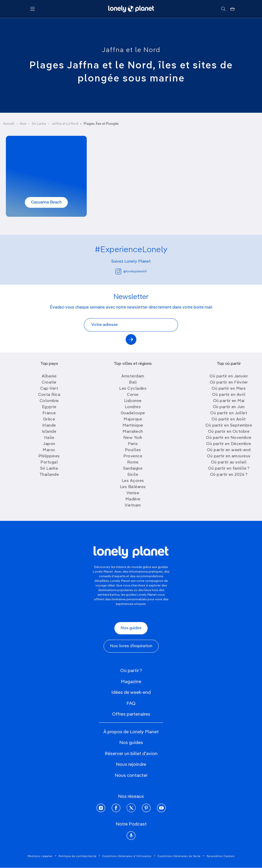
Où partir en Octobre (229, 432)
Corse (133, 395)
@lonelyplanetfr (131, 271)
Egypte (49, 407)
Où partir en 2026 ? (229, 475)
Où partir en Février (229, 383)
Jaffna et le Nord (131, 50)
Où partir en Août (229, 419)
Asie (23, 124)
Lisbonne (133, 401)
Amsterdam (133, 376)
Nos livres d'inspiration (131, 646)
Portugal (49, 462)
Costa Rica (49, 395)
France (49, 413)
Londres (133, 407)
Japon (49, 444)
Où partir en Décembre (229, 444)
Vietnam (133, 505)
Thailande (49, 475)
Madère (133, 499)
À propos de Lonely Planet (131, 732)
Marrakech (133, 432)
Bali (133, 383)
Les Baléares (133, 487)
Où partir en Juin (229, 407)
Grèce (49, 419)
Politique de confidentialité (78, 856)
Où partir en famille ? (229, 469)
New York (133, 438)
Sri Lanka (39, 124)
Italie (49, 438)
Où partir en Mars (229, 389)
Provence (133, 456)
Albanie (49, 376)
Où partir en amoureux (229, 456)
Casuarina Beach (46, 202)
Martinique (133, 426)
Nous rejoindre (131, 764)
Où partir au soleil (229, 462)
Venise (133, 493)
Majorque (133, 419)
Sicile (133, 475)
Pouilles (133, 450)
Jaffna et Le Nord (65, 124)
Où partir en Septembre (229, 426)
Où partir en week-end (229, 450)
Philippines (49, 456)
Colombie (49, 401)
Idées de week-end (131, 693)
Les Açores (133, 481)
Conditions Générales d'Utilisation (127, 856)
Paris (133, 444)
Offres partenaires (131, 714)
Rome (133, 462)
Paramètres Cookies (221, 856)
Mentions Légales (40, 856)
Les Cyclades (133, 389)
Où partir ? (131, 671)
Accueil (9, 124)
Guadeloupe (133, 413)
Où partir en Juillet (229, 413)
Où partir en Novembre (229, 438)
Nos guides (131, 628)
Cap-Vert (49, 389)
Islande (49, 432)
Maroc (49, 450)
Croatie (49, 383)
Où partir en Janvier (229, 376)
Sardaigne (133, 469)
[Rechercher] (223, 9)
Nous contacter (131, 776)
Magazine (131, 682)
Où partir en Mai (229, 401)
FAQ (131, 704)
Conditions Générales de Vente (179, 856)
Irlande (49, 426)
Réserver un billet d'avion (131, 754)
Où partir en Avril (229, 395)
